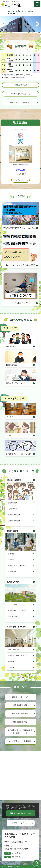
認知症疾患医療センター (16, 383)
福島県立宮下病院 (20, 722)
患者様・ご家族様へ (15, 480)
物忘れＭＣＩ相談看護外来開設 (20, 250)
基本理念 (11, 554)
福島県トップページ (20, 697)
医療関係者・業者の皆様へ (18, 627)
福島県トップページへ (21, 823)
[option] (20, 24)
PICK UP (20, 37)
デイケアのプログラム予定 (21, 103)
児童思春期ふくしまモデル (17, 611)
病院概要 (11, 560)
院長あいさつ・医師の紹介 (17, 566)
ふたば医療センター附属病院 (20, 741)
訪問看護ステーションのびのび (19, 454)
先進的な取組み (13, 582)
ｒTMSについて (20, 288)
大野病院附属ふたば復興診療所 (20, 732)
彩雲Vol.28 (20, 170)
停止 (2, 30)
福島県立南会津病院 (20, 714)
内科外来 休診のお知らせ (20, 94)
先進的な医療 (13, 617)
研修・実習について (15, 650)
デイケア (10, 417)
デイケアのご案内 (14, 521)
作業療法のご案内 (14, 515)
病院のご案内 (12, 531)
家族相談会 (11, 346)
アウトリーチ (12, 435)
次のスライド (38, 24)
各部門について (13, 572)
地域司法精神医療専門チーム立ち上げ (20, 216)
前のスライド (3, 24)
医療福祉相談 (12, 365)
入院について (13, 509)
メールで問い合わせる (22, 813)
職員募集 (11, 662)
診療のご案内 (13, 503)
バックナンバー (20, 180)
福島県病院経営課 (20, 705)
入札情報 (11, 668)
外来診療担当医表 (21, 85)
